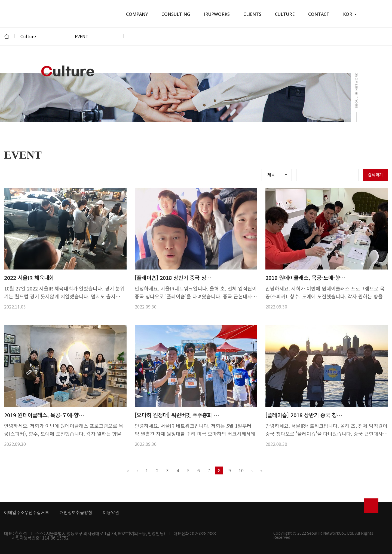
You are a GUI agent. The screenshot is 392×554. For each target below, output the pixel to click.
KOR (350, 14)
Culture (42, 36)
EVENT (96, 36)
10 (241, 470)
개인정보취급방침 (76, 512)
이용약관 (111, 512)
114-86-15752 (55, 538)
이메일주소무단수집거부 (27, 512)
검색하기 (375, 175)
